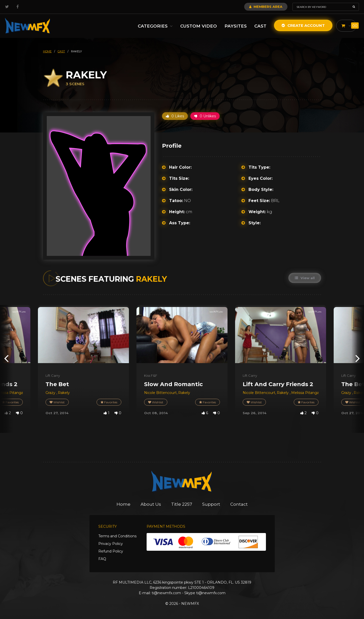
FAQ (102, 559)
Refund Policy (111, 551)
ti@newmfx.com (166, 593)
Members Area (266, 7)
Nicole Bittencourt (160, 393)
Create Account (303, 25)
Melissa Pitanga (305, 393)
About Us (151, 504)
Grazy (51, 393)
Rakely (64, 393)
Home (123, 504)
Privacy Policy (111, 544)
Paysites (236, 26)
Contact (239, 504)
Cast (260, 26)
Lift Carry (53, 375)
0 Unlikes (205, 116)
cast (61, 51)
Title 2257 (182, 504)
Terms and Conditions (117, 536)
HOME (47, 51)
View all (305, 278)
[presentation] (6, 358)
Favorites (109, 402)
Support (211, 504)
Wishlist (57, 402)
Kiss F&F (151, 375)
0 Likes (175, 116)
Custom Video (199, 26)
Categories (155, 26)
